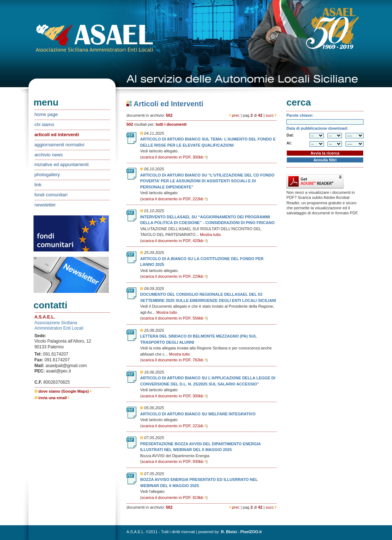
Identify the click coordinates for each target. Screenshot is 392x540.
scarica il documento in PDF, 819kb (174, 497)
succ (270, 115)
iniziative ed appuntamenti (62, 164)
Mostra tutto (210, 235)
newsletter (45, 205)
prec (235, 115)
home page (46, 114)
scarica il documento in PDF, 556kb (174, 318)
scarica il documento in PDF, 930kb (174, 461)
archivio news (49, 155)
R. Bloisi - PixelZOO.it (241, 532)
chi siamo (44, 124)
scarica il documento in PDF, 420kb (174, 241)
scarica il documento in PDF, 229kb (174, 276)
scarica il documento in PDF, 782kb (174, 360)
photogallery (47, 175)
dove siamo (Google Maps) (65, 391)
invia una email (54, 398)
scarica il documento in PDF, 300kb (174, 157)
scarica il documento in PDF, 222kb (174, 199)
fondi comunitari (51, 195)
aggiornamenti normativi (60, 145)
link (38, 185)
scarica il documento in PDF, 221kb (174, 426)
